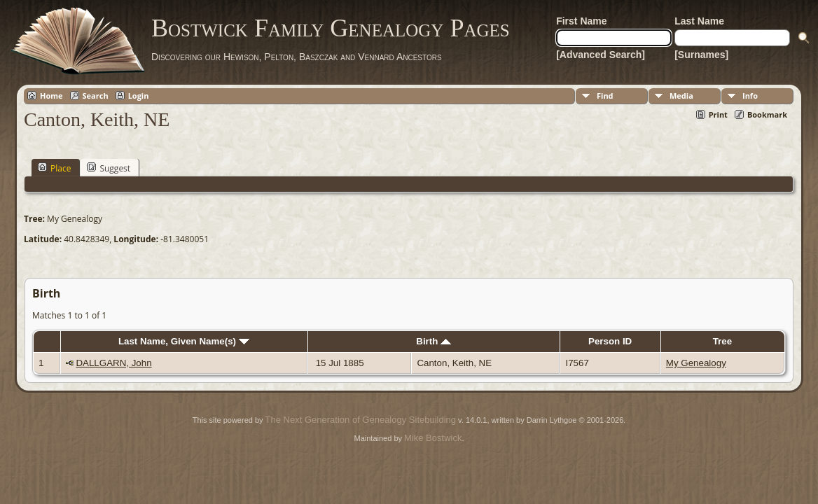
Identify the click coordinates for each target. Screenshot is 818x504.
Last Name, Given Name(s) (184, 341)
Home (51, 96)
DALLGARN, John (113, 363)
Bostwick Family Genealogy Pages (331, 28)
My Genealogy (696, 363)
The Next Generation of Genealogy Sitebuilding (361, 420)
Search (96, 96)
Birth (434, 341)
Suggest (109, 168)
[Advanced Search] (601, 55)
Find (605, 96)
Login (139, 96)
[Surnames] (701, 55)
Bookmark (767, 114)
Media (681, 96)
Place (54, 168)
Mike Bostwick (433, 438)
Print (718, 114)
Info (750, 96)
